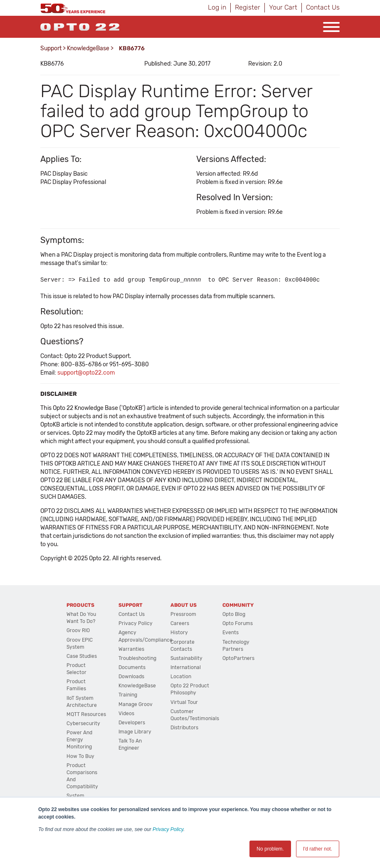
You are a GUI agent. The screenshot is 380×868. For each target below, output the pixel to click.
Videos (126, 714)
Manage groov (136, 704)
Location (181, 677)
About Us (184, 605)
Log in (217, 7)
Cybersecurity (83, 723)
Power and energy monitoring (79, 740)
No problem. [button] (270, 849)
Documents (132, 667)
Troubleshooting (137, 658)
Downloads (131, 677)
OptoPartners (238, 658)
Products (80, 605)
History (179, 633)
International (186, 667)
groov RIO (78, 630)
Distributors (184, 728)
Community (238, 605)
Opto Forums (238, 623)
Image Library (135, 732)
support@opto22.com (86, 373)
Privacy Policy (168, 829)
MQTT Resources (86, 714)
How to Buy (80, 756)
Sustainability (186, 658)
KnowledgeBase (88, 48)
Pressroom (183, 614)
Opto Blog (234, 614)
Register (248, 7)
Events (231, 633)
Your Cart (283, 7)
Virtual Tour (184, 702)
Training (128, 695)
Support (51, 48)
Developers (132, 723)
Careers (180, 623)
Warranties (131, 649)
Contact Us (323, 7)
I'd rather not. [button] (318, 849)
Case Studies (82, 656)
